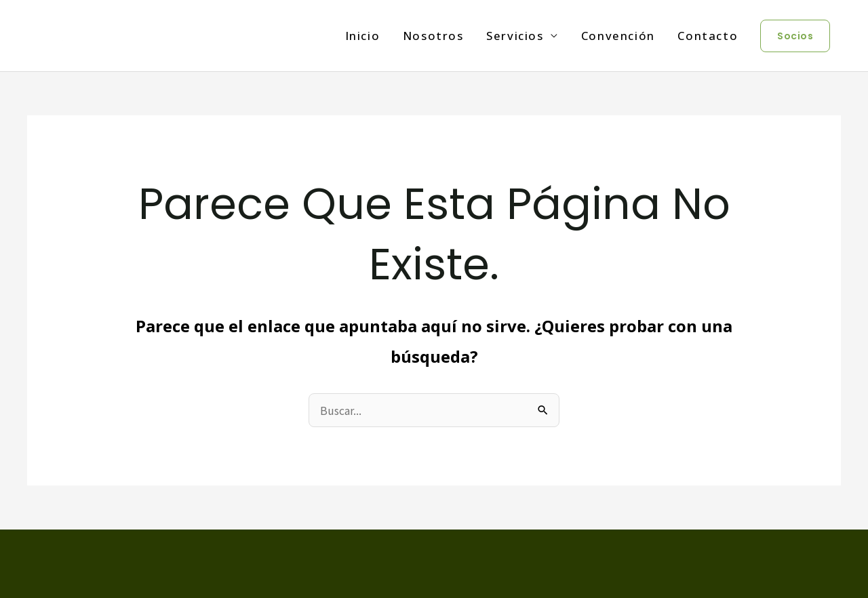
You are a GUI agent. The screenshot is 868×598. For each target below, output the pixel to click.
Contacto (708, 36)
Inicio (363, 36)
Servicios (515, 36)
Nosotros (433, 36)
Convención (618, 36)
